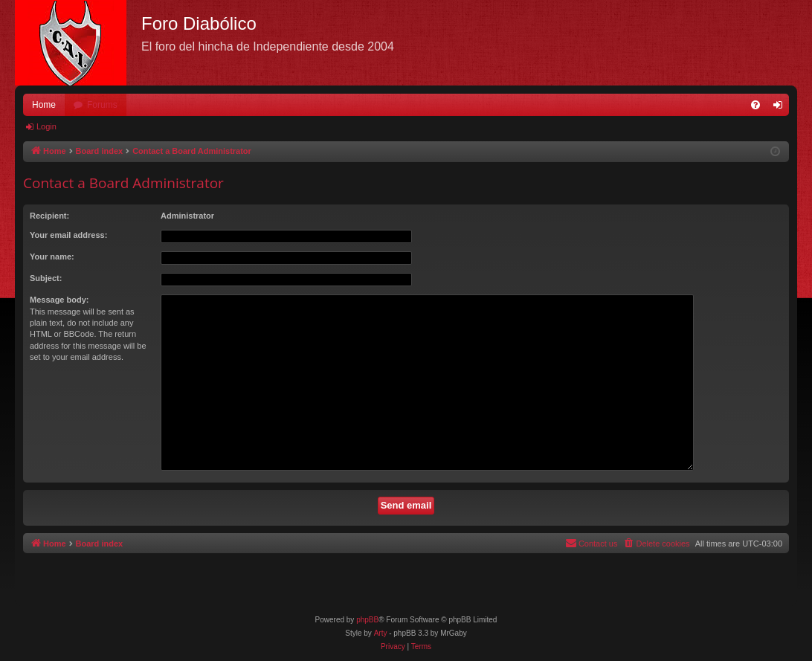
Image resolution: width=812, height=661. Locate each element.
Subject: (46, 278)
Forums (102, 105)
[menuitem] (755, 105)
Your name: (52, 257)
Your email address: (68, 235)
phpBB (367, 620)
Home (44, 105)
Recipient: (49, 216)
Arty (381, 633)
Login (46, 126)
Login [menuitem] (781, 108)
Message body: (59, 300)
